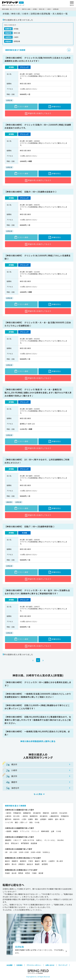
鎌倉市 (37, 861)
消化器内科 (37, 813)
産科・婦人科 (60, 819)
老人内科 (16, 816)
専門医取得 (25, 843)
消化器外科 (44, 816)
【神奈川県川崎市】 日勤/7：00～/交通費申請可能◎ (30, 526)
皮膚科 (31, 819)
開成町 (37, 864)
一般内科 (8, 813)
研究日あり (15, 843)
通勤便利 (8, 840)
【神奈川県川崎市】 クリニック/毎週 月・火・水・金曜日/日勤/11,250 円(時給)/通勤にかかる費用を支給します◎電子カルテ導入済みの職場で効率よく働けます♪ (38, 393)
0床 (6, 852)
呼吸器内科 (17, 813)
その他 (37, 822)
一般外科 (25, 816)
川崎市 (49, 9)
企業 (53, 831)
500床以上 (46, 852)
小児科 (24, 819)
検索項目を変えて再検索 (16, 806)
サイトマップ (63, 965)
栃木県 (14, 873)
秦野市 (7, 864)
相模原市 (15, 861)
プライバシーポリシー (34, 965)
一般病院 (8, 831)
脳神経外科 (34, 816)
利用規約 (19, 965)
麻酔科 (51, 819)
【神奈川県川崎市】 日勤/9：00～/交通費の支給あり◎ (31, 192)
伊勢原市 (22, 864)
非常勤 (35, 9)
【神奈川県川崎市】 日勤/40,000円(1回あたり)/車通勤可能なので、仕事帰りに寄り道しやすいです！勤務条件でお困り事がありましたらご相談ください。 (38, 720)
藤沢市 (44, 861)
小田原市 (51, 861)
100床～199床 (24, 852)
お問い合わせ (50, 965)
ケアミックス (25, 831)
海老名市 (30, 864)
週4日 (7, 843)
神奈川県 (42, 9)
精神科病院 (45, 831)
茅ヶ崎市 (60, 861)
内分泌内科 (63, 813)
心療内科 (8, 816)
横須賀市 (23, 861)
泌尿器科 (43, 819)
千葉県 (34, 873)
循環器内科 (27, 813)
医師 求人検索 (26, 9)
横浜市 (7, 861)
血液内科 (54, 813)
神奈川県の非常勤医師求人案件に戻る (38, 741)
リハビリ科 (9, 822)
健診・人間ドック (21, 822)
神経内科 (46, 813)
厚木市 (14, 864)
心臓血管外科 (54, 816)
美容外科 (16, 819)
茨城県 (7, 873)
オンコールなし (50, 840)
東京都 (41, 873)
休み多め (61, 840)
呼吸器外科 (65, 816)
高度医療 (34, 843)
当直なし (39, 840)
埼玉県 (27, 873)
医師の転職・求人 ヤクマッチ (11, 9)
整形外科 (8, 819)
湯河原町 (45, 864)
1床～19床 (13, 852)
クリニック (35, 831)
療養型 (16, 831)
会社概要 (10, 965)
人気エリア (17, 840)
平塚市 (31, 861)
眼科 (36, 819)
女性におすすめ (29, 840)
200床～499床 (36, 852)
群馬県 (21, 873)
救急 (31, 822)
